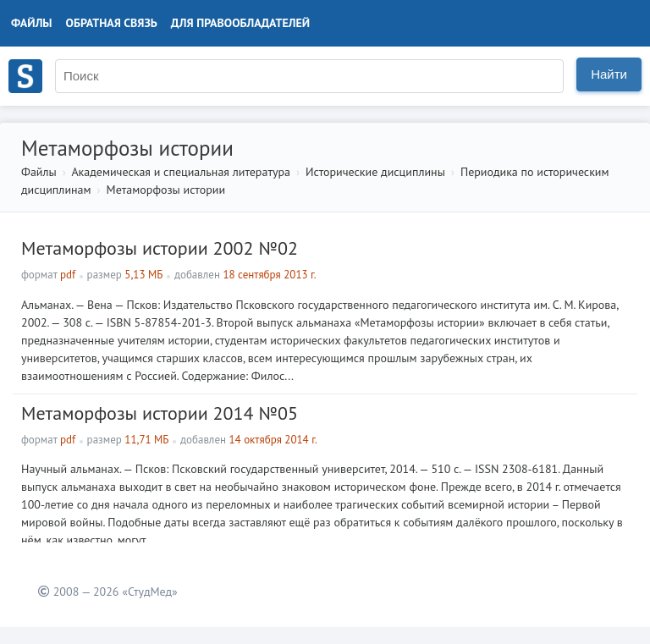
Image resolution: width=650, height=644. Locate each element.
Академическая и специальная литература (181, 172)
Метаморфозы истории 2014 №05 (160, 413)
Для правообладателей (240, 23)
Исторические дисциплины (375, 172)
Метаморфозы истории (166, 190)
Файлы (32, 23)
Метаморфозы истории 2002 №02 (160, 248)
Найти (609, 74)
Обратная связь (112, 23)
